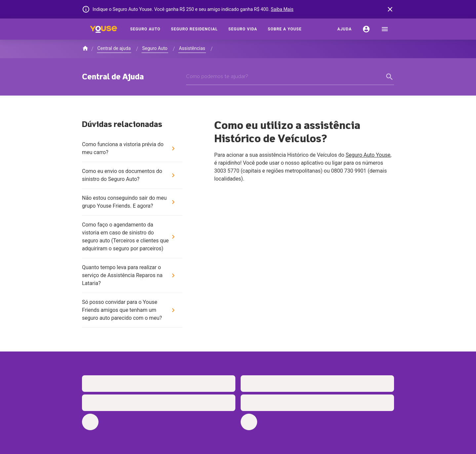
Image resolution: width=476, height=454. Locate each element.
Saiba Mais (282, 9)
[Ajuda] (345, 29)
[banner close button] (390, 9)
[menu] (385, 29)
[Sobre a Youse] (285, 29)
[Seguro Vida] (243, 29)
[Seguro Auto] (145, 29)
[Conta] (366, 29)
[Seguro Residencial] (194, 29)
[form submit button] (390, 77)
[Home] (103, 29)
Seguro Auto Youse (368, 155)
